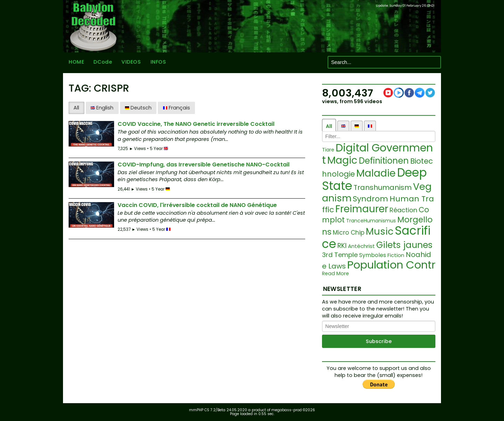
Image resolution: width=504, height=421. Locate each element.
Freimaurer (362, 209)
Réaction (403, 210)
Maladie (376, 173)
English (102, 108)
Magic (342, 160)
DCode (103, 62)
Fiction (396, 255)
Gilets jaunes (404, 245)
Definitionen (384, 161)
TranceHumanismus (371, 221)
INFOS (158, 62)
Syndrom (370, 199)
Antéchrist (361, 246)
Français (177, 108)
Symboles (373, 255)
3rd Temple (340, 255)
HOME (76, 62)
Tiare (328, 150)
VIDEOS (131, 62)
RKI (342, 246)
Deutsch (138, 108)
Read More (335, 274)
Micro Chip (349, 233)
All (76, 108)
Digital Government (377, 154)
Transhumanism (383, 187)
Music (380, 231)
